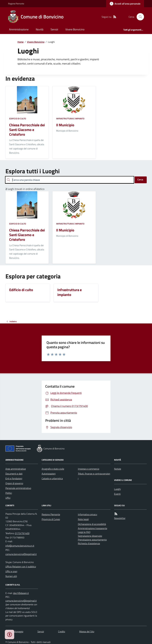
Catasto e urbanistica (52, 478)
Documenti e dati (14, 474)
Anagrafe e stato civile (53, 469)
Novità (40, 29)
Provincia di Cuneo (51, 519)
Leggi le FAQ (84, 532)
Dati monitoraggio (14, 631)
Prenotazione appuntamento (92, 540)
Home (21, 42)
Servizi (54, 29)
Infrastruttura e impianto (70, 119)
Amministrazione (19, 29)
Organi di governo (14, 483)
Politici (9, 493)
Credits (62, 631)
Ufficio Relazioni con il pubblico (21, 567)
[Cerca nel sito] (139, 17)
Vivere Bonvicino (75, 29)
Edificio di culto (18, 119)
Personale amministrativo (18, 488)
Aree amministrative (16, 469)
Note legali (83, 519)
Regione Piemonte (16, 4)
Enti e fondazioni (14, 478)
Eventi (117, 494)
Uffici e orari (11, 571)
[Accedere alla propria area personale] (125, 4)
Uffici (8, 498)
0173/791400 (22, 533)
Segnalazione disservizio (90, 536)
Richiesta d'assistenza (89, 543)
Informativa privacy (88, 514)
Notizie (118, 469)
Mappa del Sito (87, 631)
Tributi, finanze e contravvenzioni (94, 476)
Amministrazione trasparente (93, 528)
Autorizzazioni (49, 474)
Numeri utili (11, 576)
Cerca (140, 179)
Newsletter (120, 518)
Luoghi (117, 489)
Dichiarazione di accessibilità (92, 524)
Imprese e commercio (89, 469)
